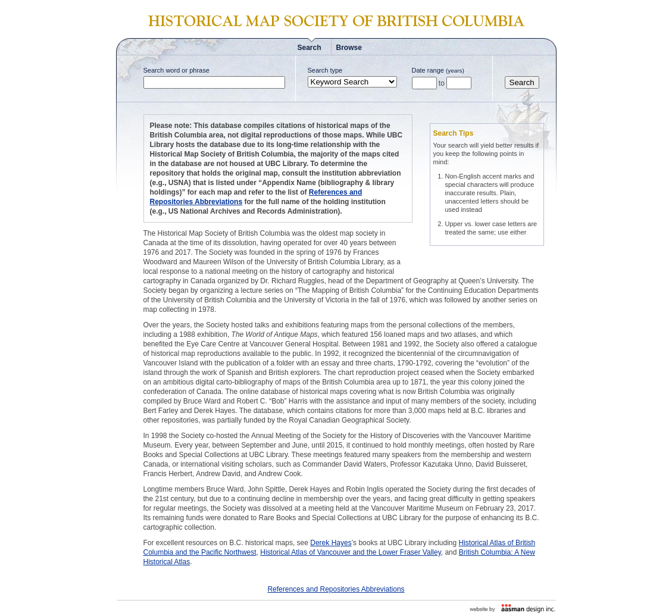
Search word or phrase (176, 70)
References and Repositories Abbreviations (336, 589)
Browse (349, 48)
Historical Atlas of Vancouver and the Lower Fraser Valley (350, 552)
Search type (325, 70)
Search (310, 48)
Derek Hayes (331, 543)
